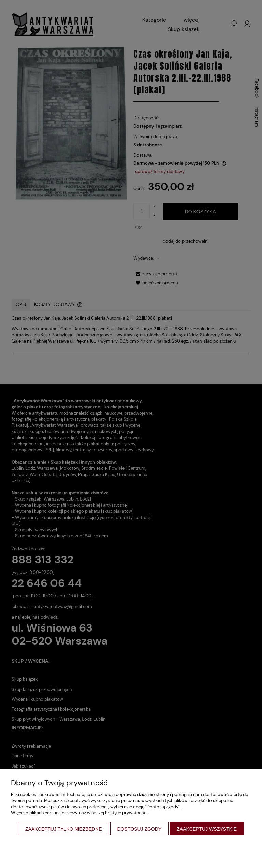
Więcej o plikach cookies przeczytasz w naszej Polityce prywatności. (80, 813)
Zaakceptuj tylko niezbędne (64, 829)
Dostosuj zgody (140, 829)
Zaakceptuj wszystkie (207, 829)
